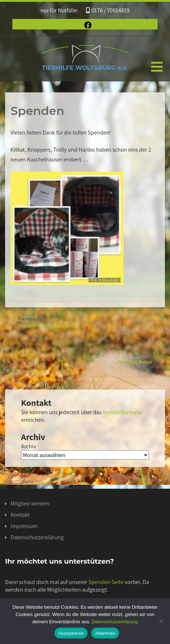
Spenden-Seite (106, 582)
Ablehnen (105, 633)
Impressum (24, 526)
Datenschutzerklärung (37, 537)
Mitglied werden (30, 503)
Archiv (29, 446)
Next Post (85, 359)
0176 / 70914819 (108, 10)
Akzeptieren (71, 633)
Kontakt (20, 515)
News (23, 333)
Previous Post (85, 322)
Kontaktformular (123, 412)
